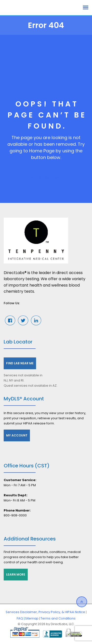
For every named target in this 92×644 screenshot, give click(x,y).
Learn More (16, 574)
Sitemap (32, 618)
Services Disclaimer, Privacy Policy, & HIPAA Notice (45, 612)
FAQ (20, 618)
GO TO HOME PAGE (46, 177)
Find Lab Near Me (20, 363)
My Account (17, 435)
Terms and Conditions (58, 618)
